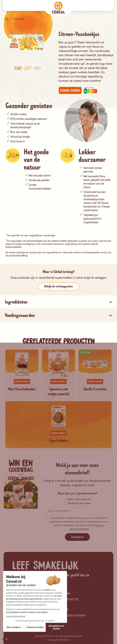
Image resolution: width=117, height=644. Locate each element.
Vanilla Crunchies (95, 389)
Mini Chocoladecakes (22, 389)
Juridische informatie (73, 615)
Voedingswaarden (20, 315)
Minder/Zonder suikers (79, 503)
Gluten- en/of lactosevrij (79, 499)
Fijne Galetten (58, 441)
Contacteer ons (70, 599)
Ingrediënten (16, 302)
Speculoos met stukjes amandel (58, 391)
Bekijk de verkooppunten (59, 286)
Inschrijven (77, 537)
